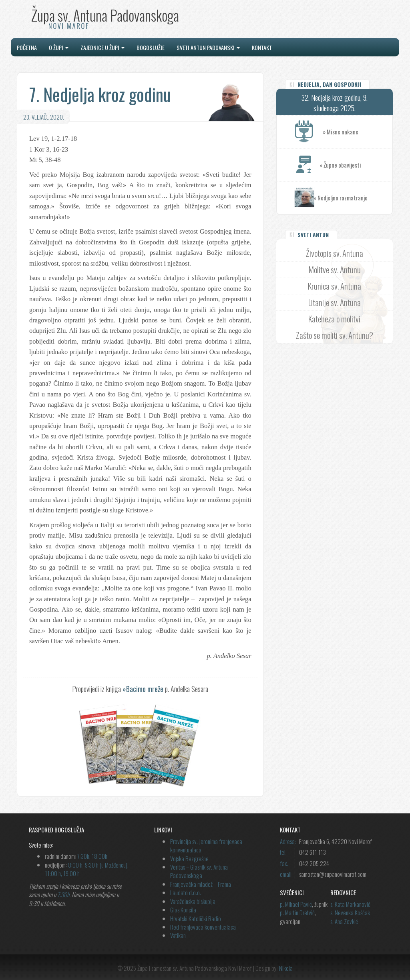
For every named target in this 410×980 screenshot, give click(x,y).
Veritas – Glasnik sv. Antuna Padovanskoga (199, 871)
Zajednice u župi (102, 47)
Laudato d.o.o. (186, 892)
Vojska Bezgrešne (189, 858)
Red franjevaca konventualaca (203, 927)
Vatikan (178, 935)
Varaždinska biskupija (193, 901)
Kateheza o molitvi (334, 319)
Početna (27, 47)
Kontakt (262, 47)
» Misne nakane (358, 132)
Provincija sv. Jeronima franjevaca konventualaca (206, 845)
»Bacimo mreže (143, 689)
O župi (59, 47)
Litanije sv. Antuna (335, 302)
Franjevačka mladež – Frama (201, 884)
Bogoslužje (151, 47)
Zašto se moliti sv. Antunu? (335, 335)
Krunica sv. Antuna (335, 286)
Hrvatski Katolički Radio (196, 918)
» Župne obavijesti (356, 165)
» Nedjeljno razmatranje (341, 198)
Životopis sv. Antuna (335, 253)
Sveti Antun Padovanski (208, 47)
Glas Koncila (183, 910)
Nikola (286, 968)
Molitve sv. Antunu (335, 269)
